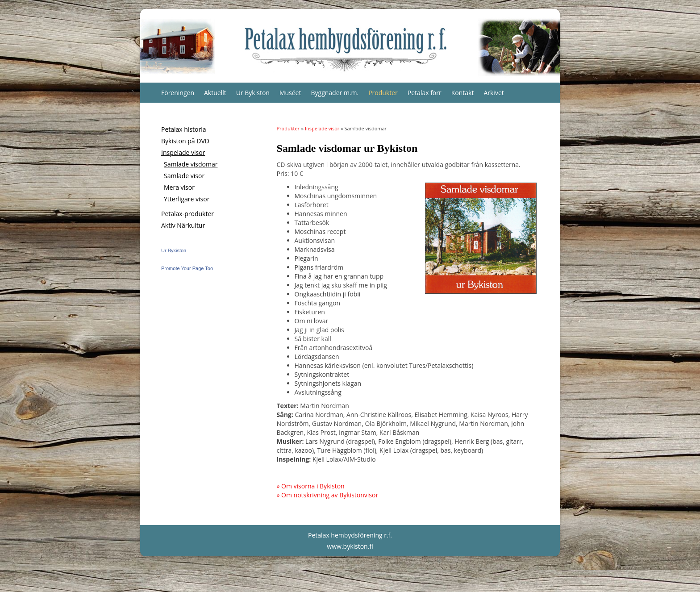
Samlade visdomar (191, 164)
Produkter (383, 93)
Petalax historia (184, 129)
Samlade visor (184, 176)
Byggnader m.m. (335, 93)
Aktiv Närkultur (183, 225)
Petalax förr (425, 93)
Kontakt (463, 93)
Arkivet (494, 93)
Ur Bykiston (253, 93)
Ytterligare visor (187, 199)
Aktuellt (215, 93)
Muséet (290, 93)
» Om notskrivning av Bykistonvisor (328, 495)
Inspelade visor (183, 152)
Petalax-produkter (187, 214)
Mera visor (179, 187)
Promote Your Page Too (187, 268)
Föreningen (178, 93)
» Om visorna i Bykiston (311, 486)
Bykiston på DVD (185, 141)
